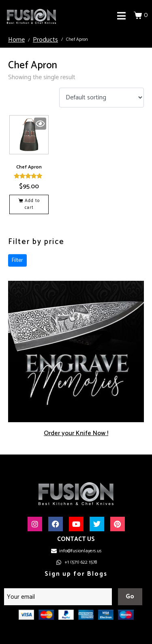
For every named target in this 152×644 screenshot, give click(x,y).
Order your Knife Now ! (76, 433)
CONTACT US (76, 539)
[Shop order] (102, 98)
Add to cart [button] (32, 204)
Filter (17, 260)
